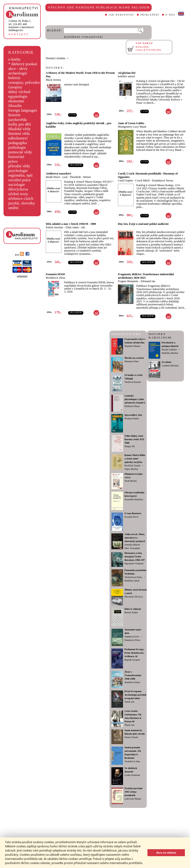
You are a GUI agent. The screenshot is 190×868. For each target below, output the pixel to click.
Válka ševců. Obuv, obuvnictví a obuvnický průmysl (135, 538)
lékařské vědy (20, 129)
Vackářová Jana (132, 761)
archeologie (18, 73)
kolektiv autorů (126, 76)
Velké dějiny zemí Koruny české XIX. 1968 (135, 439)
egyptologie (18, 96)
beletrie (14, 78)
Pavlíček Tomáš (132, 466)
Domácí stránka (56, 58)
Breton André (131, 612)
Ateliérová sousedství (58, 174)
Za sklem (167, 362)
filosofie (15, 106)
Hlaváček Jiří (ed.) (134, 597)
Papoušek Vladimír (134, 563)
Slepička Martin (132, 346)
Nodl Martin (131, 481)
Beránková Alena (55, 278)
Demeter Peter (132, 361)
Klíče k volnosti (133, 609)
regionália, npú (20, 175)
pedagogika (18, 143)
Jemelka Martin (132, 545)
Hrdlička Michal (170, 353)
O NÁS (170, 15)
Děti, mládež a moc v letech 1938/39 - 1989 (71, 224)
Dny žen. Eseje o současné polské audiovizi (143, 224)
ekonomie (16, 101)
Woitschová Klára (133, 577)
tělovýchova (18, 189)
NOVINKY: (55, 68)
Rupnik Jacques (132, 660)
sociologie (17, 185)
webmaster (22, 276)
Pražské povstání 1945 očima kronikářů (133, 792)
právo (13, 161)
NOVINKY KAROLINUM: (161, 336)
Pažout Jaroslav (55, 227)
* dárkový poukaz (23, 64)
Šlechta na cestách (134, 358)
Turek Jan (129, 702)
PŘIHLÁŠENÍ (150, 15)
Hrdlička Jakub (132, 581)
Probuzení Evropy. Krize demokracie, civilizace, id (134, 653)
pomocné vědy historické (20, 154)
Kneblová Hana (132, 682)
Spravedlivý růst (133, 415)
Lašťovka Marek (133, 799)
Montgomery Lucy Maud (132, 127)
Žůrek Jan (129, 725)
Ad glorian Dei (127, 73)
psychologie (18, 171)
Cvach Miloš (142, 181)
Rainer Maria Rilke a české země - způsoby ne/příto (135, 459)
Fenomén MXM (55, 274)
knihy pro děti (20, 124)
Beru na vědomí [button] (166, 853)
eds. (83, 227)
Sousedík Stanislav (134, 499)
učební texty (18, 194)
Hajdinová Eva (132, 637)
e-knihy (15, 59)
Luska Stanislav (132, 775)
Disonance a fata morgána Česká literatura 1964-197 (135, 557)
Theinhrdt (75, 177)
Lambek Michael (170, 366)
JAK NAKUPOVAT (121, 15)
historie (14, 115)
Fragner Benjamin (128, 281)
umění (13, 208)
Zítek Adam (72, 227)
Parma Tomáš (131, 737)
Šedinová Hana (132, 406)
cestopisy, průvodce (24, 82)
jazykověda (18, 120)
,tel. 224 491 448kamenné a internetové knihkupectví (21, 26)
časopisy (15, 87)
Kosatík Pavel (131, 517)
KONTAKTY (19, 34)
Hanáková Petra (132, 640)
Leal (65, 177)
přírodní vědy (19, 166)
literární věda (19, 134)
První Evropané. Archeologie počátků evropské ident (135, 695)
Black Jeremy (53, 80)
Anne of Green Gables (131, 123)
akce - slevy (18, 69)
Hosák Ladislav (169, 350)
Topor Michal (131, 469)
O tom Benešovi (133, 513)
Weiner (87, 177)
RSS (19, 255)
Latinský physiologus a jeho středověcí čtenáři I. (135, 399)
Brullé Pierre (53, 177)
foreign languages (23, 110)
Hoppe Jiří (130, 446)
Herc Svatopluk (132, 548)
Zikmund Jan (148, 281)
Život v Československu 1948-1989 (133, 675)
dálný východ (19, 92)
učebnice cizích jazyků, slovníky (22, 201)
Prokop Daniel (132, 418)
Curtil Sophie (125, 181)
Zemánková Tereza (162, 181)
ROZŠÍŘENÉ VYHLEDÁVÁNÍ (83, 37)
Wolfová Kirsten (133, 382)
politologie (17, 147)
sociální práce (20, 180)
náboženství (18, 138)
